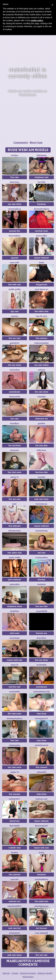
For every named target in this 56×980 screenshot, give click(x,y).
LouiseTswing (41, 531)
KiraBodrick (15, 933)
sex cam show (15, 204)
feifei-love (41, 450)
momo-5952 (42, 236)
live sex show (14, 365)
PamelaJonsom (41, 906)
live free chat (42, 472)
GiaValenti (15, 343)
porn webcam (14, 580)
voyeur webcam (41, 258)
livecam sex (41, 633)
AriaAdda (42, 397)
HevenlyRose (42, 504)
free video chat (15, 553)
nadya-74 (15, 772)
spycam (14, 258)
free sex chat (42, 606)
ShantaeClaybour (15, 718)
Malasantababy (41, 343)
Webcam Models (45, 973)
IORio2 (41, 853)
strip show (41, 794)
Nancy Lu (15, 477)
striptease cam (41, 177)
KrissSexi (15, 450)
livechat (41, 580)
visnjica (15, 155)
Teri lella (41, 182)
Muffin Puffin (15, 289)
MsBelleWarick (42, 745)
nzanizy (15, 316)
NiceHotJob (41, 665)
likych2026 (15, 826)
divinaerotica (14, 531)
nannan (42, 370)
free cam (15, 177)
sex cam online (41, 365)
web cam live (14, 928)
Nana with (15, 263)
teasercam (15, 821)
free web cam (15, 285)
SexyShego (14, 638)
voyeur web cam (15, 660)
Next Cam (36, 143)
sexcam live (15, 231)
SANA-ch (15, 665)
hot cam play (42, 445)
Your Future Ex (41, 289)
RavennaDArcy (15, 209)
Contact (15, 973)
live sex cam (15, 338)
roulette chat (14, 848)
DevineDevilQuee (41, 209)
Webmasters (28, 977)
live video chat (41, 311)
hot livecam (41, 928)
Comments (21, 143)
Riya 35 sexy (41, 316)
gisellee (41, 423)
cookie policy (37, 20)
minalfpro (15, 423)
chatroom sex (41, 419)
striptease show (15, 606)
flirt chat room (14, 714)
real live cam (14, 687)
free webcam (15, 526)
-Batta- (41, 263)
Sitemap (6, 973)
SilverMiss (15, 182)
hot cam (42, 553)
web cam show (41, 499)
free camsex (41, 338)
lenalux (14, 853)
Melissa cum (41, 799)
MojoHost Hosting (28, 973)
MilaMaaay (42, 155)
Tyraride (41, 477)
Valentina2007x (15, 906)
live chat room (15, 472)
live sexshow (14, 445)
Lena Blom (41, 638)
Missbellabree (41, 879)
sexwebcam (15, 392)
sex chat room (15, 767)
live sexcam (15, 794)
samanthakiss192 (42, 692)
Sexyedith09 (41, 611)
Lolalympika (14, 745)
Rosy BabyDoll (41, 933)
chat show (41, 714)
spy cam (14, 311)
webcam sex (15, 901)
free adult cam (41, 901)
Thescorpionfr (41, 826)
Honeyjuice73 (41, 718)
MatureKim (15, 584)
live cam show (41, 392)
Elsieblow (15, 611)
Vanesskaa (15, 370)
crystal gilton (41, 558)
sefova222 (42, 772)
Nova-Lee (15, 879)
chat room (15, 633)
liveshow (41, 204)
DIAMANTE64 (15, 397)
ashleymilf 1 (14, 799)
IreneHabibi (15, 692)
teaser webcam (41, 821)
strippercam (41, 285)
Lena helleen (14, 236)
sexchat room (41, 231)
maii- (15, 504)
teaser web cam (41, 848)
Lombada (42, 584)
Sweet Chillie (14, 558)
